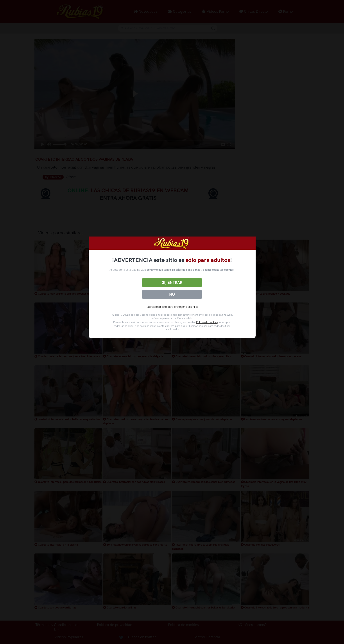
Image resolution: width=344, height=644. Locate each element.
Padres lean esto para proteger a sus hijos (172, 307)
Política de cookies (207, 322)
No (172, 294)
